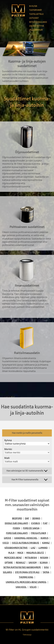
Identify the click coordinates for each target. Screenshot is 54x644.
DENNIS (36, 518)
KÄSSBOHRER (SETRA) (16, 548)
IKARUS (44, 538)
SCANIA (44, 563)
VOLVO (33, 587)
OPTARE (9, 563)
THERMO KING (26, 577)
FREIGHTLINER (38, 533)
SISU (46, 567)
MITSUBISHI (31, 558)
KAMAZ (46, 543)
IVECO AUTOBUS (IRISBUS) (25, 543)
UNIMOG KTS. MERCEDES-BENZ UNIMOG (26, 582)
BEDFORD (17, 518)
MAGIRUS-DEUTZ (35, 553)
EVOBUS (36, 523)
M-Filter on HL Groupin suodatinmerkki (27, 630)
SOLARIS (7, 572)
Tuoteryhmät (36, 10)
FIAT (45, 523)
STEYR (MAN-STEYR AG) (27, 572)
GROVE (8, 538)
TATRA (46, 572)
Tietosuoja (27, 635)
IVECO (6, 543)
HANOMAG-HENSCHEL (26, 538)
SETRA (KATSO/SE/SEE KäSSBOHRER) (22, 567)
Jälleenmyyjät (36, 30)
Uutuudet (34, 18)
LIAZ (33, 548)
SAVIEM (33, 563)
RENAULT (21, 563)
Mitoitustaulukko (38, 22)
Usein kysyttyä (37, 26)
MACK (20, 553)
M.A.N (11, 553)
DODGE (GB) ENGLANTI (16, 523)
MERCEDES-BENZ (13, 558)
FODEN (16, 528)
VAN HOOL (21, 587)
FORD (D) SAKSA (31, 528)
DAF (27, 518)
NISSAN (44, 558)
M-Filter (33, 6)
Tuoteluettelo (36, 14)
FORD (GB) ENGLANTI (17, 533)
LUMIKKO (43, 548)
